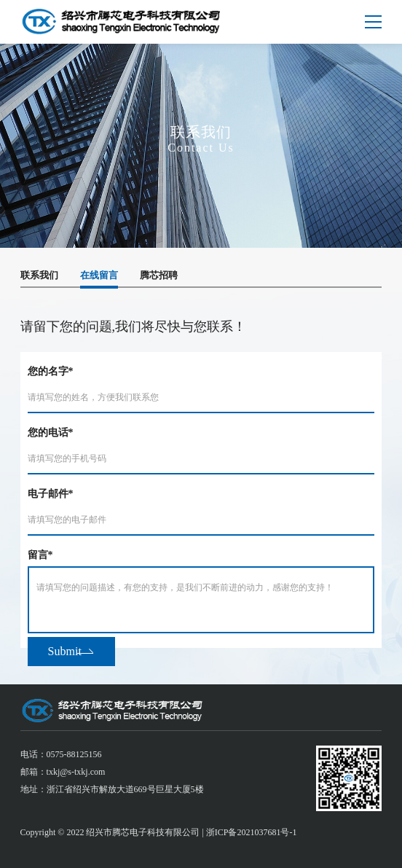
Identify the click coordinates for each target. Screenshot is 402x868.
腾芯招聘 (159, 275)
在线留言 (99, 275)
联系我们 (39, 275)
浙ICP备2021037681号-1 (252, 832)
